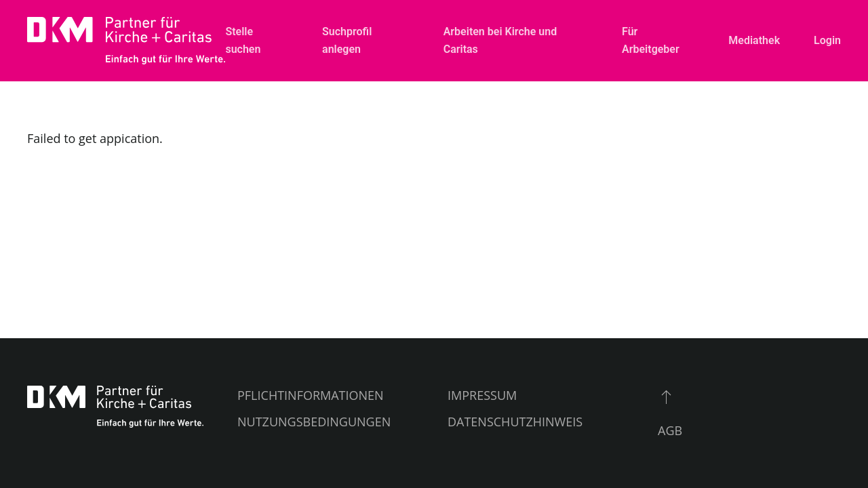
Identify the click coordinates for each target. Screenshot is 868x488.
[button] (666, 396)
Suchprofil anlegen (347, 40)
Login (827, 40)
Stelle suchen (243, 40)
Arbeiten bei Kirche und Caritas (500, 40)
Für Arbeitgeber (651, 40)
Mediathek (754, 40)
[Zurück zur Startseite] (126, 41)
